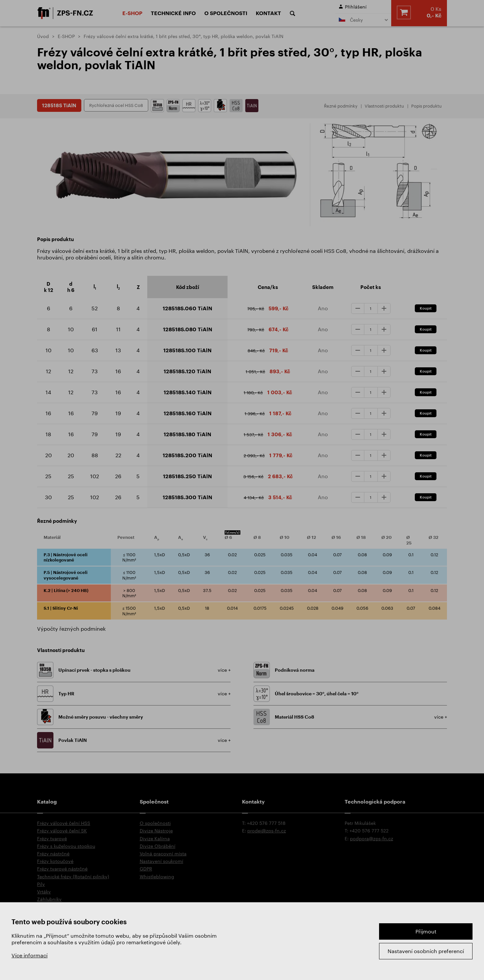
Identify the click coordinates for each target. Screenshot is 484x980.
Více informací (30, 955)
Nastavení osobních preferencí (426, 951)
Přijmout (426, 931)
